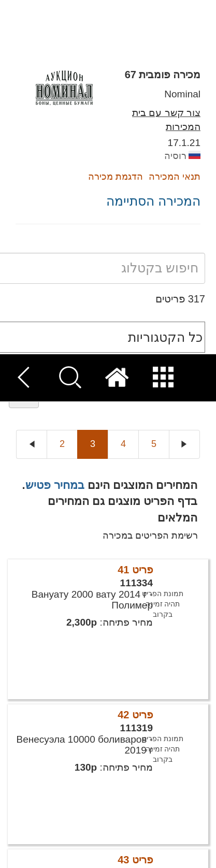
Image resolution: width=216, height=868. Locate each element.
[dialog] (108, 787)
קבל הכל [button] (157, 848)
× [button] (194, 718)
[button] (108, 828)
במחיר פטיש (55, 130)
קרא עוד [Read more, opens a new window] (62, 770)
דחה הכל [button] (60, 848)
